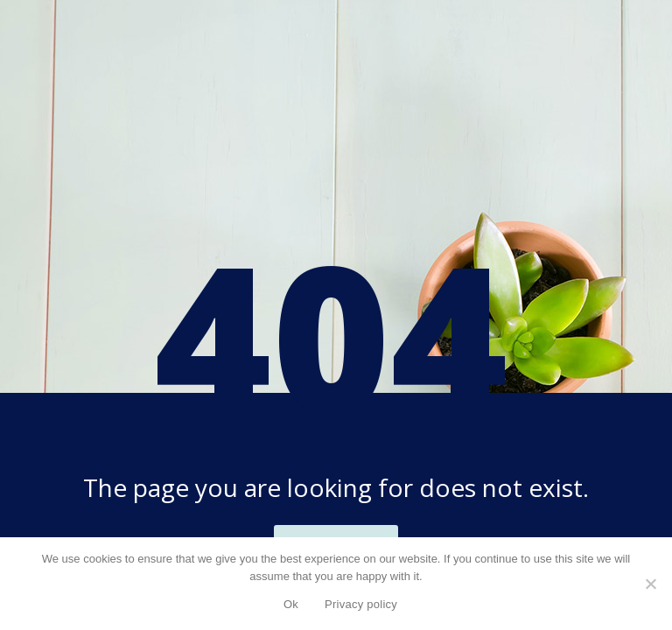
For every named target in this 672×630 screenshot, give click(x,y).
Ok (291, 604)
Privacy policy (361, 604)
